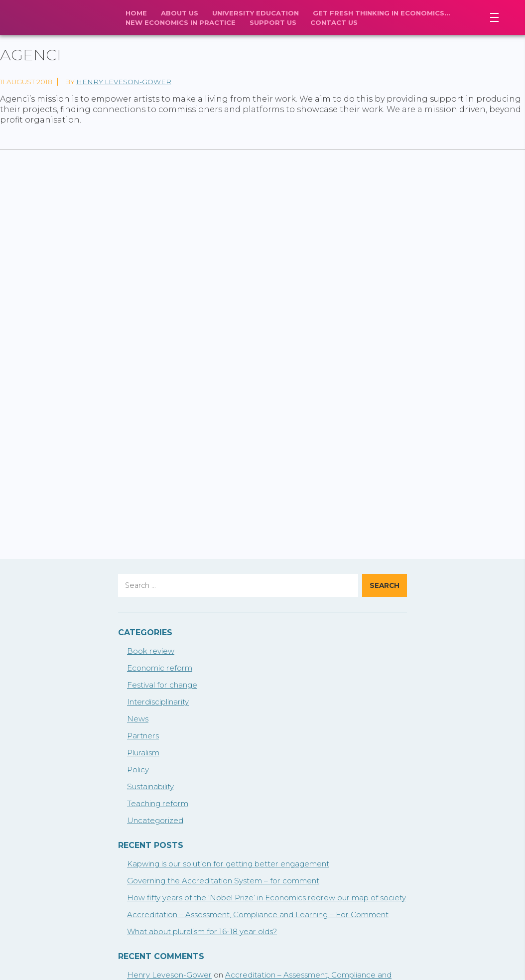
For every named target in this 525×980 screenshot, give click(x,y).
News (138, 719)
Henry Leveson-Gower (124, 82)
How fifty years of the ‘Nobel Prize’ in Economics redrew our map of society (266, 898)
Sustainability (150, 786)
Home (136, 13)
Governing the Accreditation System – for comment (223, 881)
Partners (143, 736)
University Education (256, 13)
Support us (273, 22)
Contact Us (334, 22)
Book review (151, 651)
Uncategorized (155, 820)
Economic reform (160, 668)
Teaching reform (158, 803)
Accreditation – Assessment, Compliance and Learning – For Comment (258, 914)
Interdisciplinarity (158, 702)
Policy (138, 770)
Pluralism (143, 753)
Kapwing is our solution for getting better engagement (228, 864)
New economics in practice (181, 22)
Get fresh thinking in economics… (381, 13)
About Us (180, 13)
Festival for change (162, 685)
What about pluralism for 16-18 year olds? (202, 931)
